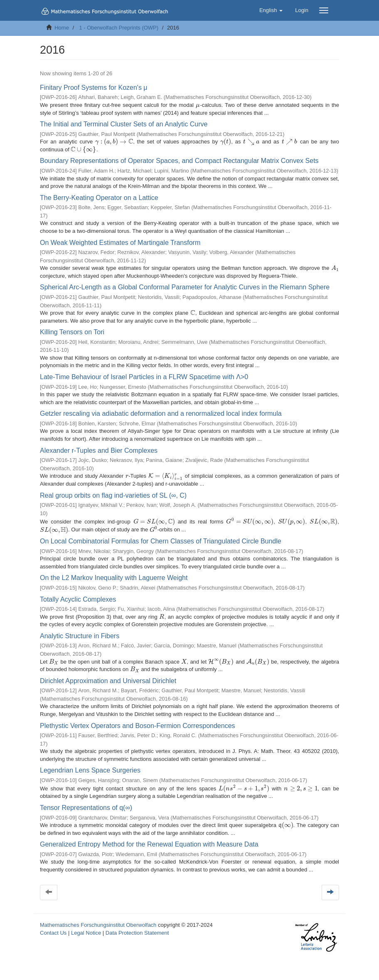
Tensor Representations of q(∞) (86, 808)
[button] (271, 10)
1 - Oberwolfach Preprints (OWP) (119, 28)
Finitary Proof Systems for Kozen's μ (94, 88)
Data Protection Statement (137, 933)
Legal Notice (86, 933)
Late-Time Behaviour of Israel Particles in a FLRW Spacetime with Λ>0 (144, 377)
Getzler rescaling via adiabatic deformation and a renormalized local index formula (161, 413)
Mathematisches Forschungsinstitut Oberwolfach (98, 925)
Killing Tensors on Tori (72, 332)
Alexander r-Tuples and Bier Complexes (99, 451)
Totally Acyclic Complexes (78, 599)
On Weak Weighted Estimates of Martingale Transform (120, 243)
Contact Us (53, 933)
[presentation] (198, 105)
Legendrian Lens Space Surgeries (90, 770)
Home (62, 28)
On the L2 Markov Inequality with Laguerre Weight (114, 578)
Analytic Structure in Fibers (80, 636)
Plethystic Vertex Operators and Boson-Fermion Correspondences (138, 726)
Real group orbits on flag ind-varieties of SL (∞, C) (113, 495)
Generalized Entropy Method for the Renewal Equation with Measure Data (149, 844)
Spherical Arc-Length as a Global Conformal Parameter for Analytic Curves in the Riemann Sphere (185, 287)
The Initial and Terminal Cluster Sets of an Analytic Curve (124, 124)
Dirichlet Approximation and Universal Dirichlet (108, 681)
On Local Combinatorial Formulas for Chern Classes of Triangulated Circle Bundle (161, 541)
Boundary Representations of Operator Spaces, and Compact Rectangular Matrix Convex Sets (179, 161)
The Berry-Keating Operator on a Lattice (99, 198)
